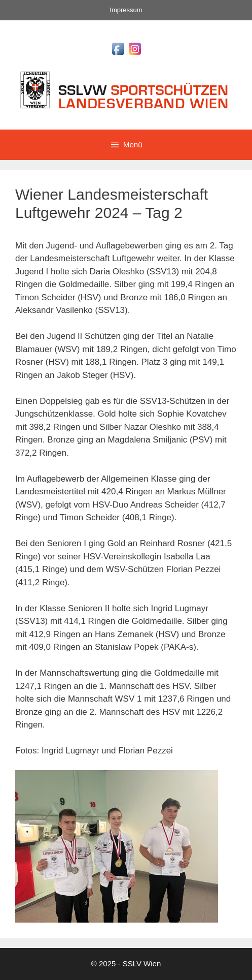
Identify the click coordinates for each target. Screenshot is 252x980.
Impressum (126, 10)
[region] (117, 846)
